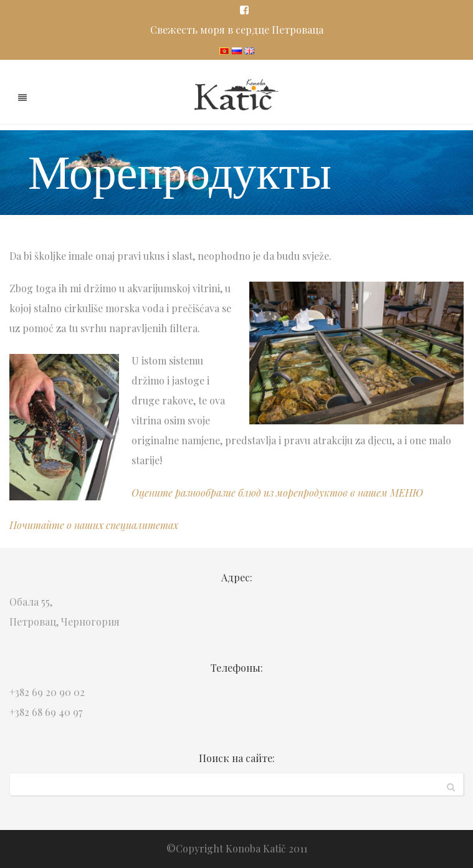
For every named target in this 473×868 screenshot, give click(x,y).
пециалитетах (144, 525)
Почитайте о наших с (60, 525)
